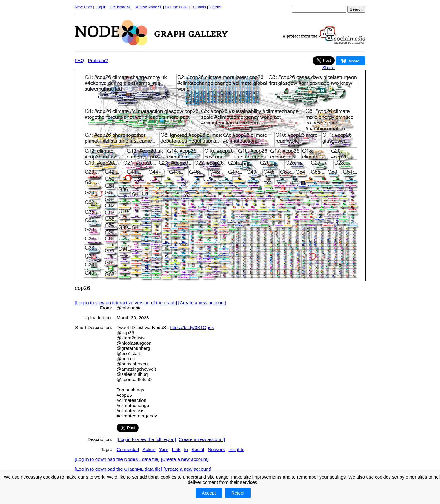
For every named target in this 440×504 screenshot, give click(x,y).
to (186, 449)
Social (198, 449)
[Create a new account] (202, 303)
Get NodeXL (121, 7)
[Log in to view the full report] (146, 439)
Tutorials (198, 7)
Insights (236, 449)
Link (176, 449)
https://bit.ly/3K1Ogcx (192, 327)
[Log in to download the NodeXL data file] (117, 459)
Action (149, 449)
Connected (128, 449)
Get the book (177, 7)
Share (328, 67)
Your (164, 449)
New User (84, 7)
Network (216, 449)
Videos (215, 7)
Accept (209, 493)
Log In (101, 7)
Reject (238, 493)
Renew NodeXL (148, 7)
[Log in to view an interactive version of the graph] (126, 303)
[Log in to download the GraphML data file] (119, 469)
